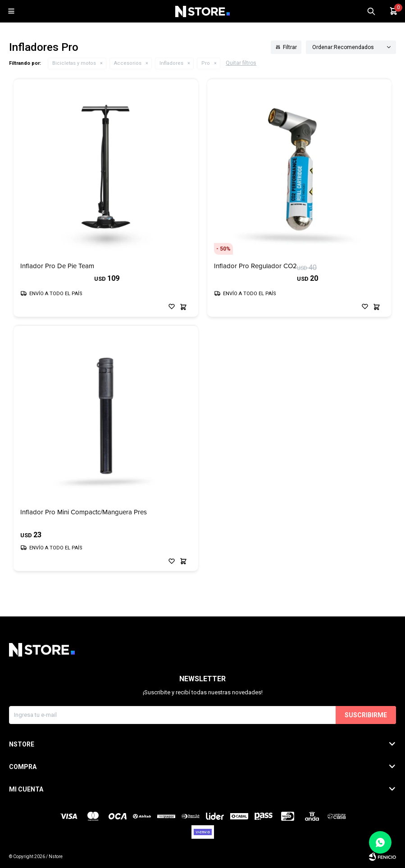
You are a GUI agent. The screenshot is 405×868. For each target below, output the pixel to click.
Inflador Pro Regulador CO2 (255, 266)
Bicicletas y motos (74, 63)
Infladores (171, 63)
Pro (206, 63)
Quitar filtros (241, 63)
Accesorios (128, 63)
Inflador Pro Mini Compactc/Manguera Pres (84, 512)
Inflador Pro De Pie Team (57, 266)
